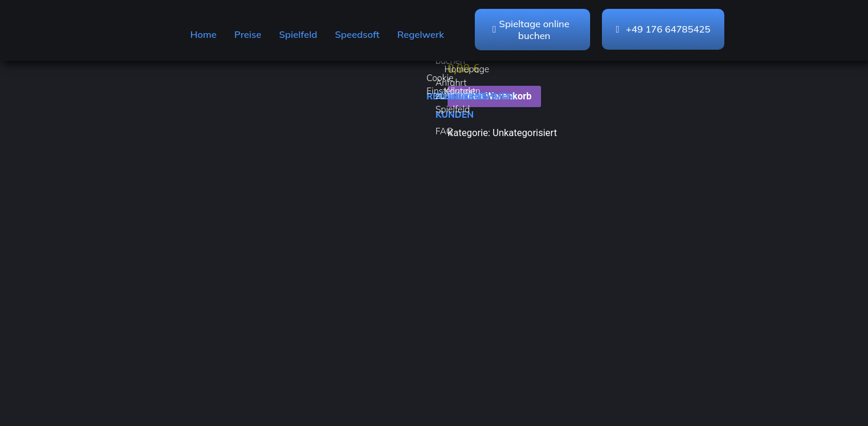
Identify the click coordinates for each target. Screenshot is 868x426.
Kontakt (460, 91)
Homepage (467, 69)
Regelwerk (421, 34)
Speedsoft (357, 34)
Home (204, 34)
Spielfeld (298, 34)
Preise (248, 34)
